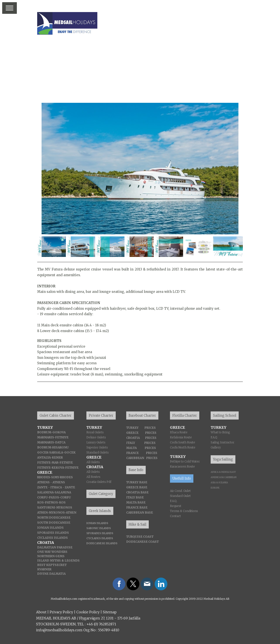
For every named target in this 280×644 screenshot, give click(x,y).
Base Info (136, 470)
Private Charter (101, 415)
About (41, 612)
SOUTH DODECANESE (54, 523)
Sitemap (110, 612)
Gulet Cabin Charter (56, 415)
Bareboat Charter (142, 415)
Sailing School (225, 415)
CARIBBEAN (135, 458)
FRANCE (132, 453)
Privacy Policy (61, 612)
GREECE (132, 433)
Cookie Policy (88, 612)
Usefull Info (182, 478)
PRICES (150, 428)
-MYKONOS (56, 513)
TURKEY (132, 428)
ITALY (131, 443)
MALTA (131, 448)
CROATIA (133, 438)
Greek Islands (100, 511)
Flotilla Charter (185, 415)
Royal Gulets (95, 432)
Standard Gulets (98, 453)
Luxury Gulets (96, 442)
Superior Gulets (97, 447)
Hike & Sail (137, 524)
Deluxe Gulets (96, 437)
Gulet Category (101, 494)
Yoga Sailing (223, 459)
